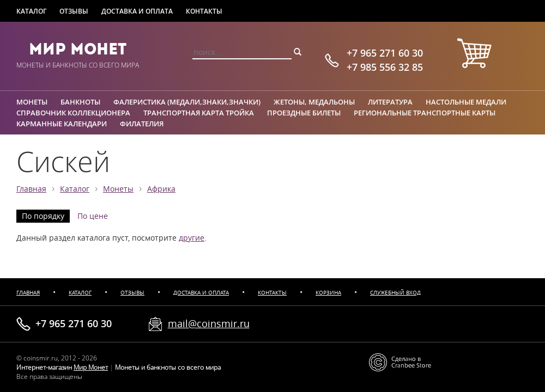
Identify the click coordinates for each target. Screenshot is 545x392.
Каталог (31, 11)
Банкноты (80, 102)
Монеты (32, 102)
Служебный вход (395, 293)
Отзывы (74, 11)
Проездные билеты (304, 113)
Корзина (328, 293)
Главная (31, 189)
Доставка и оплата (137, 11)
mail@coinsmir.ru (209, 323)
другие (192, 238)
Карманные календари (62, 124)
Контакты (204, 11)
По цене (93, 216)
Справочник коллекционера (73, 113)
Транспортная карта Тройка (199, 113)
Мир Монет (78, 49)
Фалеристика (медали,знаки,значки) (187, 102)
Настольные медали (466, 102)
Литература (390, 102)
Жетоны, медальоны (314, 102)
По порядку (43, 216)
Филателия (142, 124)
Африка (161, 189)
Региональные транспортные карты (425, 113)
